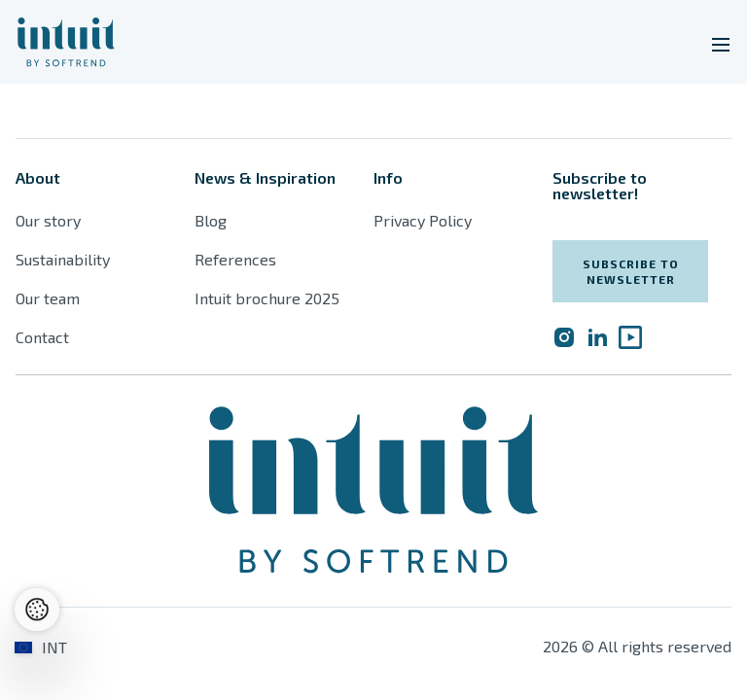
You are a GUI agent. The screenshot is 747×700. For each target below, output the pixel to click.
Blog (211, 220)
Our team (48, 298)
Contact (42, 337)
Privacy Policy (423, 220)
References (235, 259)
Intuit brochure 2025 (267, 298)
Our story (48, 220)
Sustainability (63, 259)
